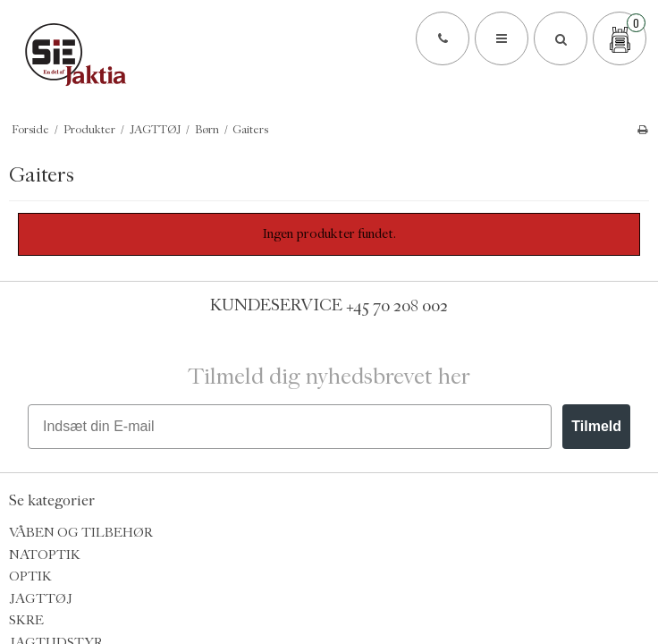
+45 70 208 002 (397, 305)
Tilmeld (596, 426)
